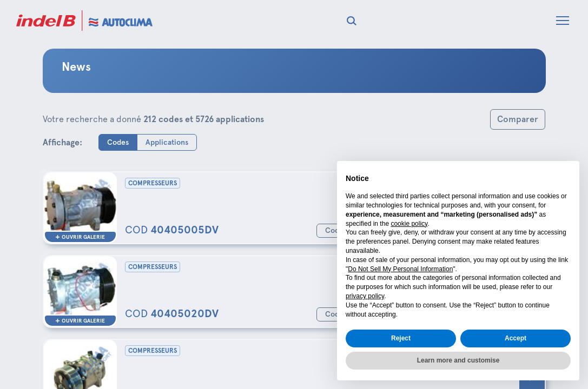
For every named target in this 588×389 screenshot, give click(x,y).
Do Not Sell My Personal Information (400, 269)
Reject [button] (401, 338)
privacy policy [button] (365, 296)
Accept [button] (516, 338)
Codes (118, 142)
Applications (167, 142)
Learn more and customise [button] (458, 360)
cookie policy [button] (409, 224)
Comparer (518, 119)
